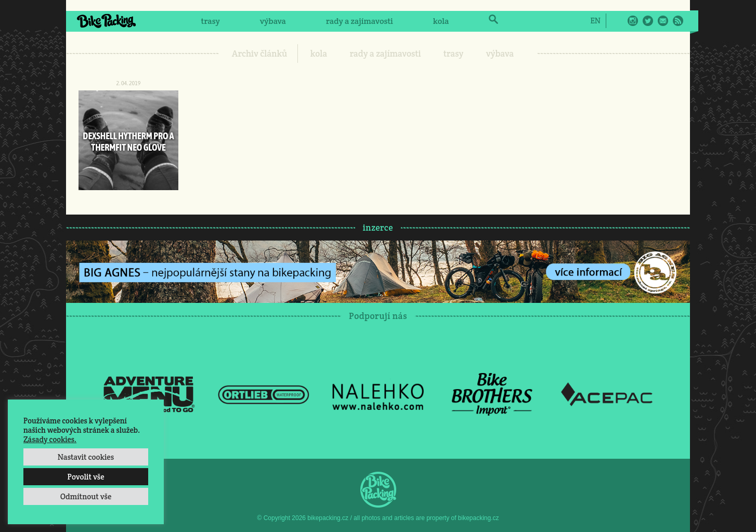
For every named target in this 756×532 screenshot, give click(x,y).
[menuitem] (595, 20)
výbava (273, 21)
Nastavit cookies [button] (86, 457)
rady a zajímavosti (360, 21)
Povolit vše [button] (86, 477)
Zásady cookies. (50, 439)
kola (441, 21)
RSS (678, 21)
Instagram (633, 21)
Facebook (618, 21)
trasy (210, 21)
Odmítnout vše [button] (86, 496)
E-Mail (663, 21)
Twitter (648, 21)
